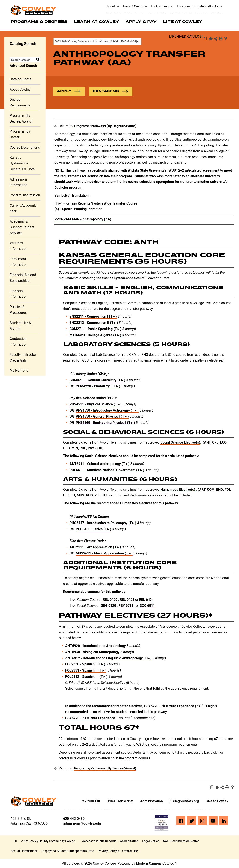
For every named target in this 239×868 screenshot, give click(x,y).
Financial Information (19, 294)
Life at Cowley (183, 22)
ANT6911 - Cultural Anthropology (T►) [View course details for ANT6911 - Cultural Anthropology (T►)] (100, 464)
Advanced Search (23, 66)
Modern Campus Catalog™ (156, 864)
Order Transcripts (120, 801)
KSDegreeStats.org (184, 801)
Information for (211, 6)
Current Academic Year (23, 209)
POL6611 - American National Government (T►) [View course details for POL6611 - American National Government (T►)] (107, 470)
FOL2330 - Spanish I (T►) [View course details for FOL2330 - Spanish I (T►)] (85, 665)
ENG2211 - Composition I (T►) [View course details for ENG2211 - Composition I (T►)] (93, 317)
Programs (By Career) (20, 135)
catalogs (73, 864)
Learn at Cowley (96, 22)
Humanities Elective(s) (178, 490)
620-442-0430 (74, 819)
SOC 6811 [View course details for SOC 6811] (147, 606)
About (113, 6)
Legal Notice (151, 841)
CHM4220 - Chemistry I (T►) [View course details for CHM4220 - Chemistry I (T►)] (98, 387)
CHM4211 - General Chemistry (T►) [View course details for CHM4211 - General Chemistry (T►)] (98, 380)
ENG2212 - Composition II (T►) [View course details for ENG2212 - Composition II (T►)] (94, 323)
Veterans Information (19, 246)
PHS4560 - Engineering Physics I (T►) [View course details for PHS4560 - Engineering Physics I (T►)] (105, 423)
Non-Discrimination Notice (181, 841)
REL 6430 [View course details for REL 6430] (110, 600)
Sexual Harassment (24, 851)
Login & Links (162, 6)
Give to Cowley (217, 801)
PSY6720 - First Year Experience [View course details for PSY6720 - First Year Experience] (90, 718)
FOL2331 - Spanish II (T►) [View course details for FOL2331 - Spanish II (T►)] (86, 671)
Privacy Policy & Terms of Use (118, 851)
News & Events (135, 6)
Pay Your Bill (90, 801)
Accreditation (129, 841)
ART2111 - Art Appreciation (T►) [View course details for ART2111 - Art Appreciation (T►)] (95, 548)
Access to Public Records (99, 841)
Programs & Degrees (39, 22)
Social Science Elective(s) (180, 443)
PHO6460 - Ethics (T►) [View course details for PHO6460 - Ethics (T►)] (94, 530)
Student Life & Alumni (20, 326)
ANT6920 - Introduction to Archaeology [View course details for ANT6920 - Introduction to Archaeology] (95, 646)
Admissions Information (19, 182)
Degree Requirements (20, 103)
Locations (186, 6)
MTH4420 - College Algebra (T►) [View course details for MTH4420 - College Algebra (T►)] (95, 335)
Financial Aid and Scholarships (23, 278)
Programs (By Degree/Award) (21, 119)
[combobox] (97, 41)
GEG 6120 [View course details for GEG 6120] (108, 606)
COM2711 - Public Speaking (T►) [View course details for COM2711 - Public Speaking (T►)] (96, 329)
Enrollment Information (19, 262)
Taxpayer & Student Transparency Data (68, 851)
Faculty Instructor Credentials (23, 358)
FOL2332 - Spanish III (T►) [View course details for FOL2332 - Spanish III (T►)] (86, 677)
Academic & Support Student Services (22, 227)
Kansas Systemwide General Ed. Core (22, 164)
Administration (151, 801)
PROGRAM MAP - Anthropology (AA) (83, 220)
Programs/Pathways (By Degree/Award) (105, 126)
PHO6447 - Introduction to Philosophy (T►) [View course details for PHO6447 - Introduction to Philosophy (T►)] (103, 523)
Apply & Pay (141, 22)
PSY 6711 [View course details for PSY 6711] (126, 606)
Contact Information (25, 196)
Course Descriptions (25, 148)
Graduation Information (19, 342)
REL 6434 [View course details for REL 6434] (146, 600)
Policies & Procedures (18, 310)
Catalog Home (20, 80)
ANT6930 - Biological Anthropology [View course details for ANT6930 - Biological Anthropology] (92, 652)
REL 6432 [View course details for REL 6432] (127, 600)
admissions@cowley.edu (82, 824)
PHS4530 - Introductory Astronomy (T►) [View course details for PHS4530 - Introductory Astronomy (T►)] (107, 411)
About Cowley (20, 90)
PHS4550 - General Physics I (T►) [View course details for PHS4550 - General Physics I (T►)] (102, 417)
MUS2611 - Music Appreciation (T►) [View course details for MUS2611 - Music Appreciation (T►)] (104, 554)
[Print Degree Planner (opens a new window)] (205, 39)
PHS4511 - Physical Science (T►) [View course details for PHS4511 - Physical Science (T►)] (96, 405)
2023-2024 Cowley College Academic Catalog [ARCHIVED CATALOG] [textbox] (96, 41)
